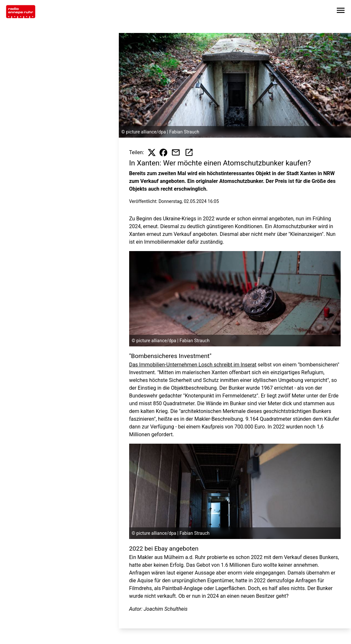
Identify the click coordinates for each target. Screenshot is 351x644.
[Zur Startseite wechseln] (21, 12)
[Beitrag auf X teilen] (152, 153)
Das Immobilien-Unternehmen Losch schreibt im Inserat (193, 365)
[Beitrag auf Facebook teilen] (163, 153)
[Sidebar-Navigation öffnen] (341, 11)
